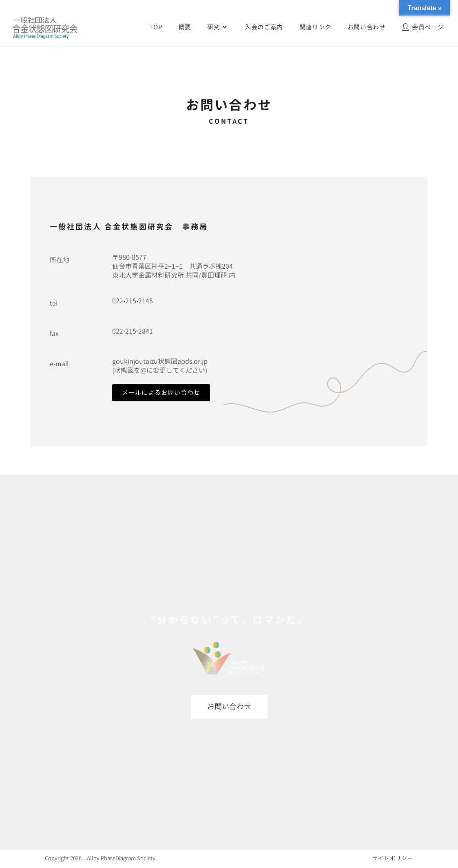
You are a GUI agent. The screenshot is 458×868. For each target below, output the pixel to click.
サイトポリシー (393, 858)
